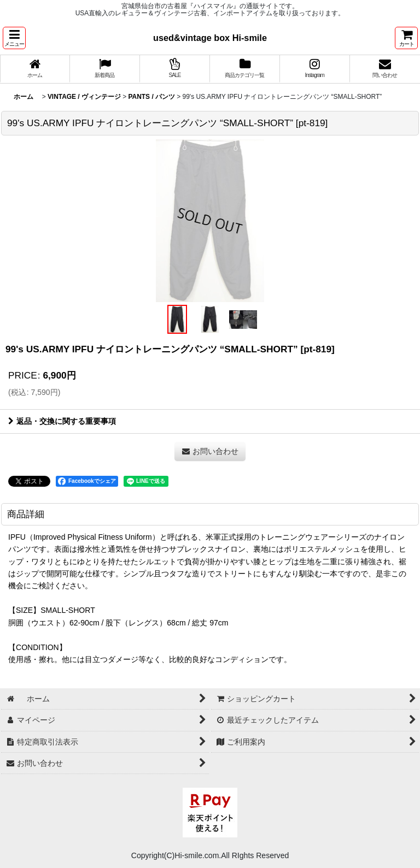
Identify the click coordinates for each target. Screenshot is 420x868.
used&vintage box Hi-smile (210, 38)
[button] (14, 38)
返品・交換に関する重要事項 (62, 421)
